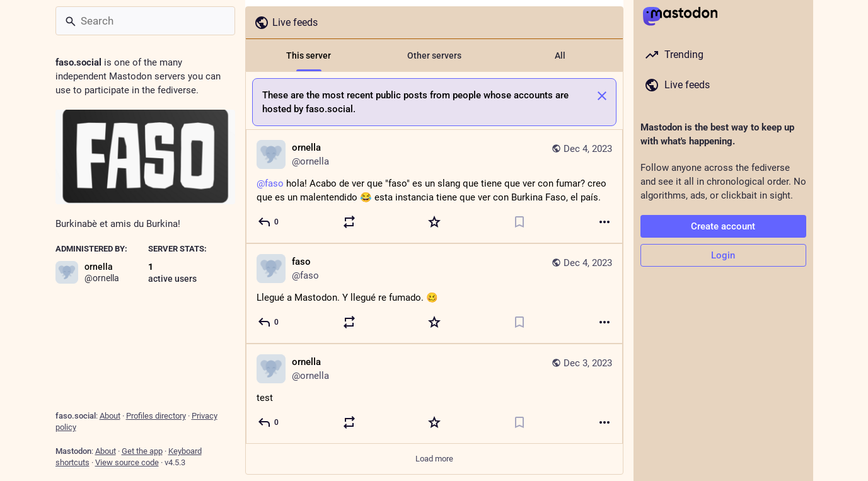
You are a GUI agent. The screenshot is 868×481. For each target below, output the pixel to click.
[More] (605, 222)
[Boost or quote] (349, 222)
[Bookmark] (519, 222)
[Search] (145, 21)
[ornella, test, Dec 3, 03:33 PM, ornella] (434, 394)
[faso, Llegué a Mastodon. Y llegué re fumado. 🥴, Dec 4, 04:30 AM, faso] (434, 293)
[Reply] (269, 222)
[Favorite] (434, 222)
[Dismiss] (602, 96)
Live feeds (286, 23)
